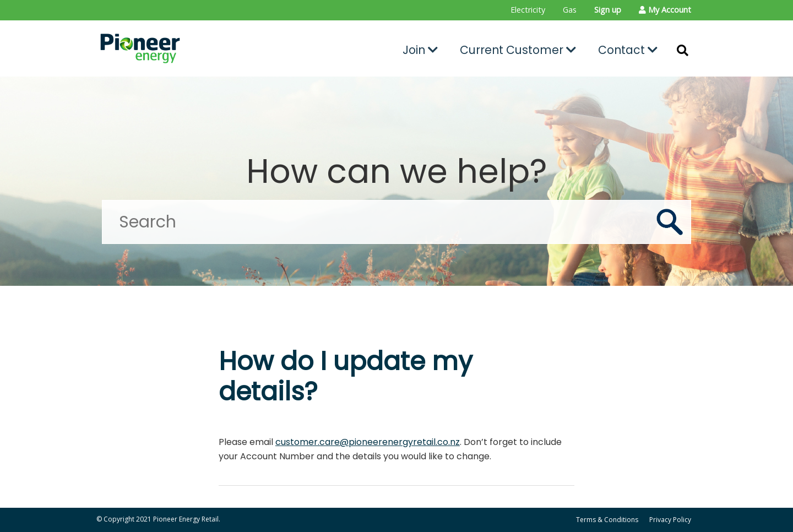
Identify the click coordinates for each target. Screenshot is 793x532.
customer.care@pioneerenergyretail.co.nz (368, 442)
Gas (570, 10)
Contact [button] (628, 50)
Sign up (608, 10)
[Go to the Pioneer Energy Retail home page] (190, 48)
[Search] (397, 222)
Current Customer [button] (518, 50)
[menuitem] (528, 10)
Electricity (528, 10)
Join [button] (420, 50)
